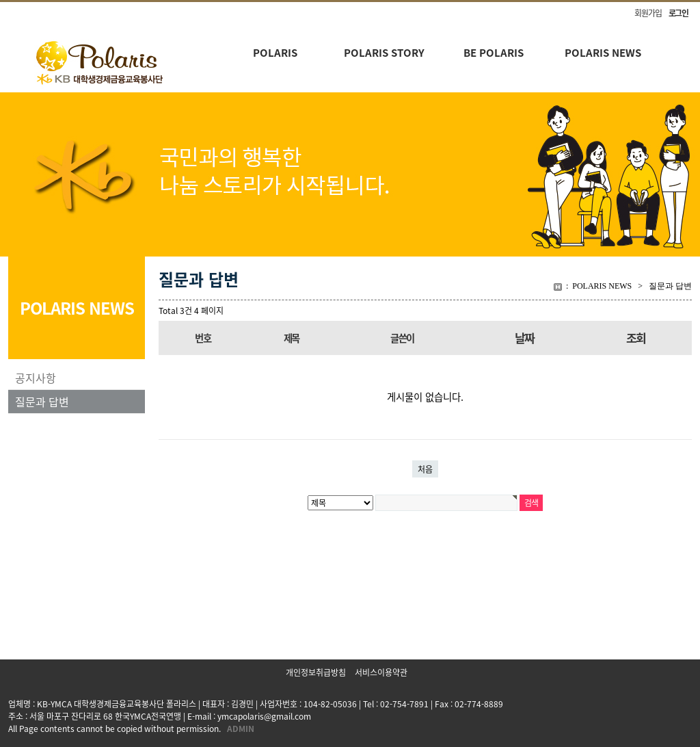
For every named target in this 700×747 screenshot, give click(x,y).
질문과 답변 (42, 402)
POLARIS (275, 53)
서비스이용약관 (381, 672)
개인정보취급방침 (316, 672)
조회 (636, 338)
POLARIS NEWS (603, 53)
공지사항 (36, 378)
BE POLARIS (494, 53)
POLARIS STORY (384, 53)
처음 (425, 469)
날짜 (525, 338)
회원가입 (648, 13)
